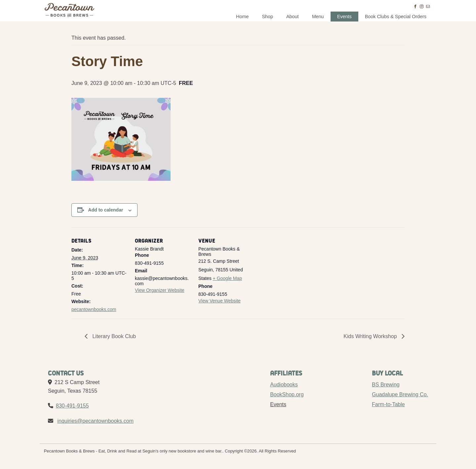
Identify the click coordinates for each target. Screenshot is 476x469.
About (293, 17)
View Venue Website (219, 301)
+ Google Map (227, 278)
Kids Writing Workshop (371, 336)
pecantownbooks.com (94, 309)
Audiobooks (284, 385)
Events (344, 17)
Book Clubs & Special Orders (396, 17)
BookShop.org (287, 394)
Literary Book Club (113, 336)
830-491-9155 (72, 406)
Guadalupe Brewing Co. (400, 394)
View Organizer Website (160, 290)
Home (242, 17)
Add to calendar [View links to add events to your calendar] (106, 210)
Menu (318, 17)
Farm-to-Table (388, 404)
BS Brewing (386, 385)
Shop (267, 17)
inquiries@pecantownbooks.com (95, 421)
